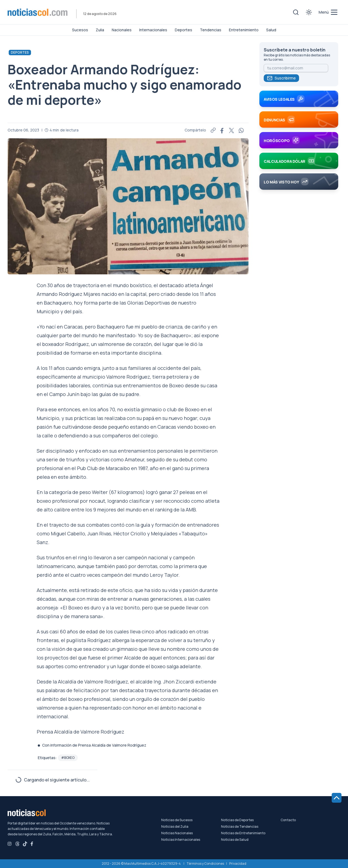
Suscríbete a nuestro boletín (295, 50)
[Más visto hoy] (299, 184)
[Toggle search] (296, 12)
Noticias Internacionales (181, 840)
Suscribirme (281, 78)
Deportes (20, 52)
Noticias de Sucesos (177, 820)
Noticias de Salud (235, 840)
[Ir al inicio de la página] (337, 798)
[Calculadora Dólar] (299, 163)
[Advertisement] (299, 284)
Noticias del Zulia (175, 827)
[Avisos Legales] (299, 101)
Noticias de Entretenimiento (243, 833)
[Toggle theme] (309, 12)
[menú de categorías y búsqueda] (328, 12)
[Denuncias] (299, 122)
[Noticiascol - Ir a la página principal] (38, 12)
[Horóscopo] (299, 142)
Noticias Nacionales (177, 833)
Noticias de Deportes (237, 820)
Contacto (288, 820)
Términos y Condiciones (205, 864)
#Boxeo (68, 758)
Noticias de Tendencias (240, 827)
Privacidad (238, 864)
